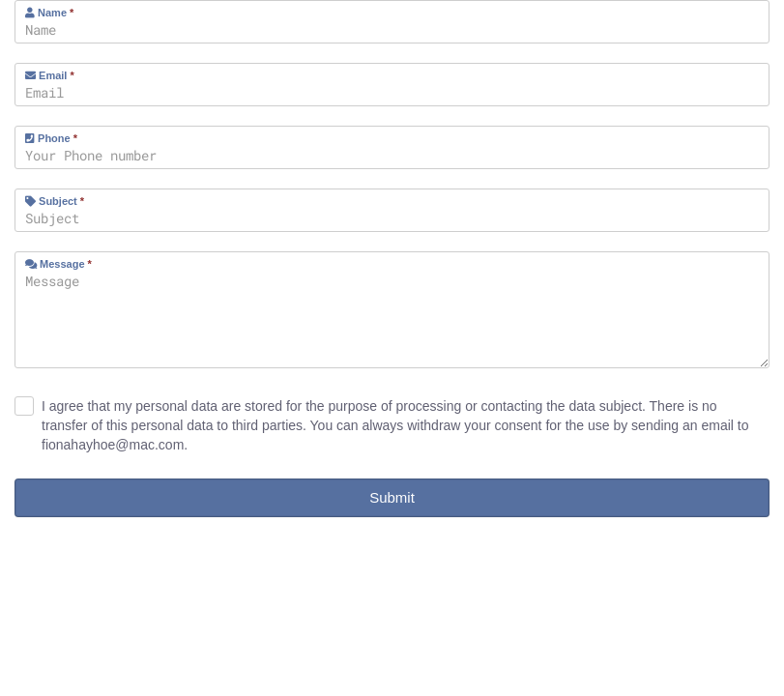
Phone (51, 138)
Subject (55, 201)
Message (58, 264)
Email (50, 75)
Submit (392, 497)
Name (49, 13)
